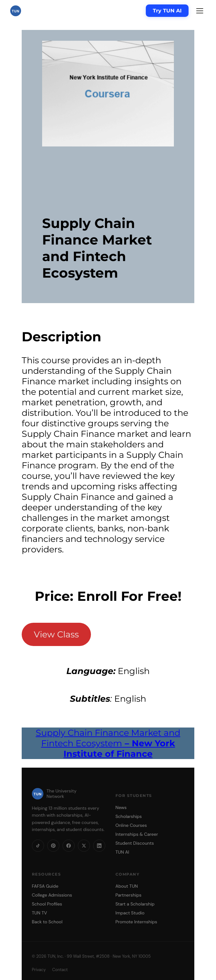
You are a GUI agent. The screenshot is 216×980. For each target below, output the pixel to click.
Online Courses (131, 825)
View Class (56, 634)
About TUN (127, 886)
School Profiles (47, 904)
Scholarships (129, 816)
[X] (84, 846)
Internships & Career (137, 834)
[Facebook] (69, 846)
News (121, 807)
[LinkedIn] (99, 846)
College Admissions (52, 895)
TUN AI (122, 852)
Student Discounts (135, 843)
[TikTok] (38, 846)
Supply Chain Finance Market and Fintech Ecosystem (108, 743)
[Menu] (200, 11)
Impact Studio (130, 913)
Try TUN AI (167, 11)
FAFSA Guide (45, 886)
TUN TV (40, 913)
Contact (60, 970)
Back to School (47, 922)
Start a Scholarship (135, 904)
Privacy (39, 970)
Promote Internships (136, 922)
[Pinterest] (53, 846)
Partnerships (128, 895)
